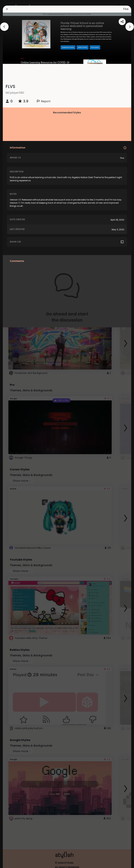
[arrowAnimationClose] (4, 27)
